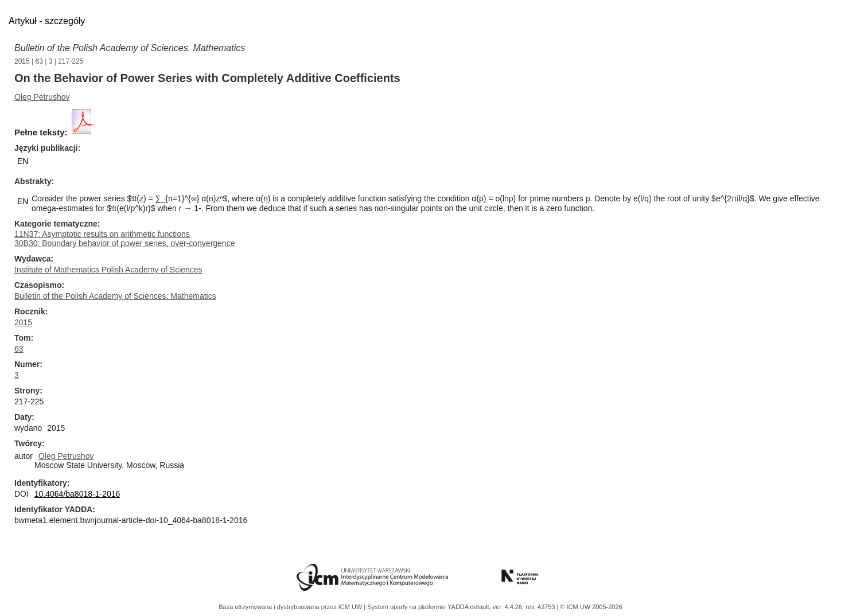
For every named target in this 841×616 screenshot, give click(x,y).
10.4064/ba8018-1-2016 (77, 494)
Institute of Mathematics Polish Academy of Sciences (108, 270)
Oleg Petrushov (42, 97)
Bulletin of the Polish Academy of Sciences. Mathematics (130, 48)
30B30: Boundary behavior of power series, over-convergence (124, 243)
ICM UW (351, 607)
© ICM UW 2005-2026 (591, 607)
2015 (22, 61)
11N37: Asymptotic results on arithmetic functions (102, 234)
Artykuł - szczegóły (47, 21)
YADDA (459, 607)
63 (39, 61)
